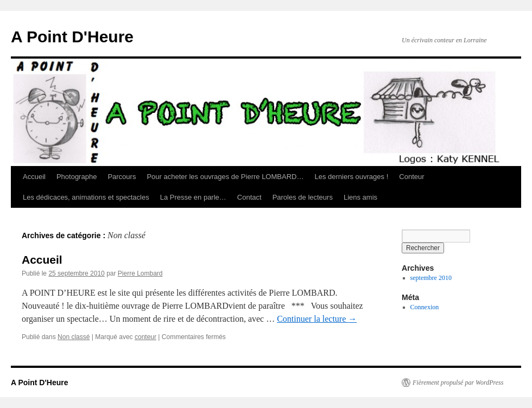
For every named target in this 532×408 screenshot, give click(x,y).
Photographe (77, 177)
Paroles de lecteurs (303, 197)
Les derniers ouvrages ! (351, 177)
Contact (249, 197)
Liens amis (360, 197)
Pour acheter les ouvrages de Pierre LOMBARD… (225, 177)
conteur (145, 337)
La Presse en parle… (193, 197)
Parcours (122, 177)
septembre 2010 (431, 278)
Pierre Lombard (140, 273)
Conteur (411, 177)
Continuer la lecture (317, 319)
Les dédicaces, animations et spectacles (86, 197)
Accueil (34, 177)
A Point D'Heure (72, 37)
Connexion (425, 307)
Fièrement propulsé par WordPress (458, 382)
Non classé (74, 337)
